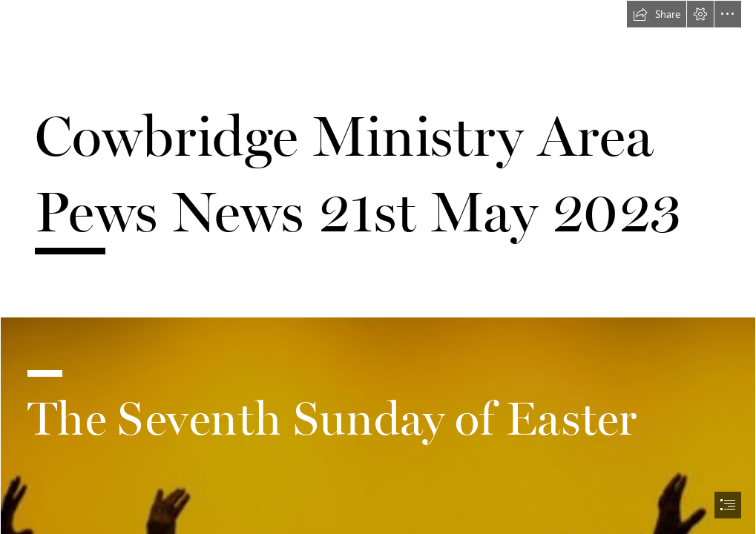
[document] (378, 267)
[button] (657, 14)
